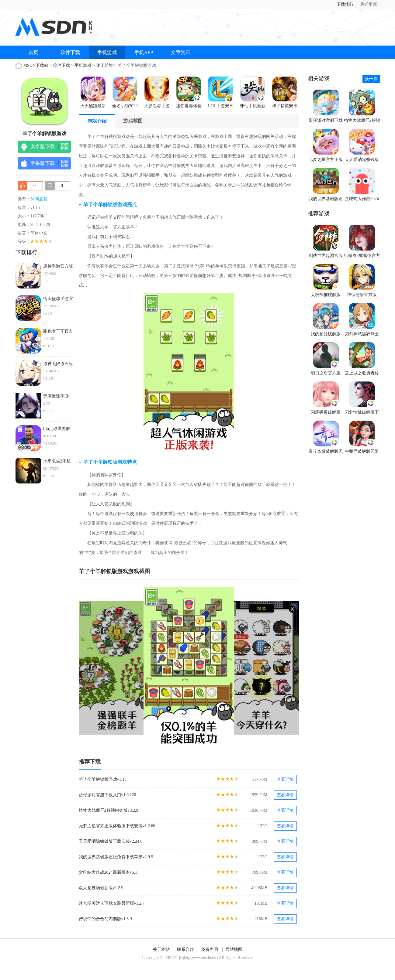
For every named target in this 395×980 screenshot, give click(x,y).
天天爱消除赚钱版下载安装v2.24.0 (111, 841)
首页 (33, 52)
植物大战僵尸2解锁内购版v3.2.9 (109, 810)
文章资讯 (181, 52)
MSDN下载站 (36, 65)
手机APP (144, 52)
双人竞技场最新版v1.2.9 (101, 888)
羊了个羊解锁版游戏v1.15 (103, 779)
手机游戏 (107, 52)
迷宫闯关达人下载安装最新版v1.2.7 (112, 903)
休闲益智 (105, 65)
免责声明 (210, 949)
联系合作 (185, 949)
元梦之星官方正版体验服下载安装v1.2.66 (117, 826)
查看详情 (285, 779)
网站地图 (234, 949)
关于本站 (161, 949)
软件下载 (70, 52)
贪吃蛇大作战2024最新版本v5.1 (108, 872)
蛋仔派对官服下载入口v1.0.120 (107, 795)
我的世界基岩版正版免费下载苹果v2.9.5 (116, 857)
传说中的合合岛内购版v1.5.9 (105, 919)
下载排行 (345, 4)
